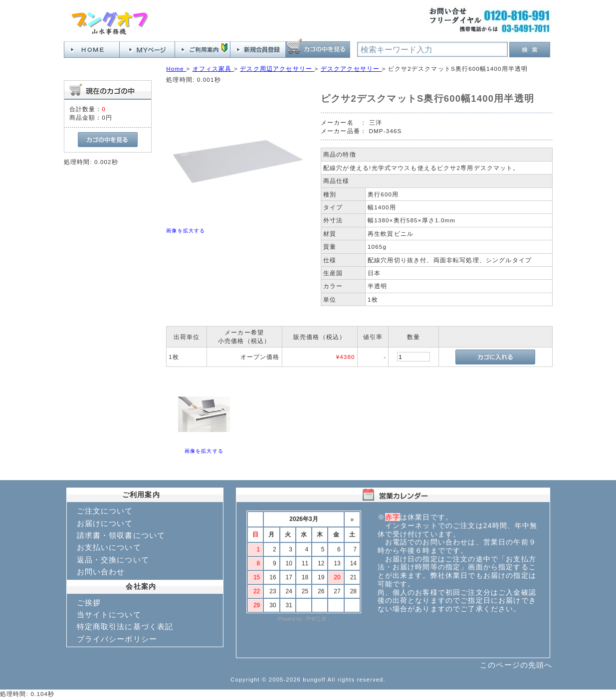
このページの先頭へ (516, 665)
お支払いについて (109, 547)
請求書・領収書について (121, 535)
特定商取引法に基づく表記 (125, 626)
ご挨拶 (89, 603)
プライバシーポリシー (117, 639)
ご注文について (105, 511)
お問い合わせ (101, 572)
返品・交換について (113, 560)
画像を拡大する (186, 231)
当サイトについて (109, 614)
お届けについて (105, 523)
